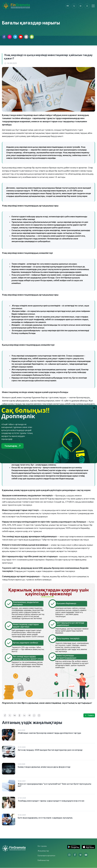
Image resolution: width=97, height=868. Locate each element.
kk (67, 6)
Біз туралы (42, 846)
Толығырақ (12, 446)
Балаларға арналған (46, 856)
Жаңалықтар (43, 851)
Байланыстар (43, 860)
